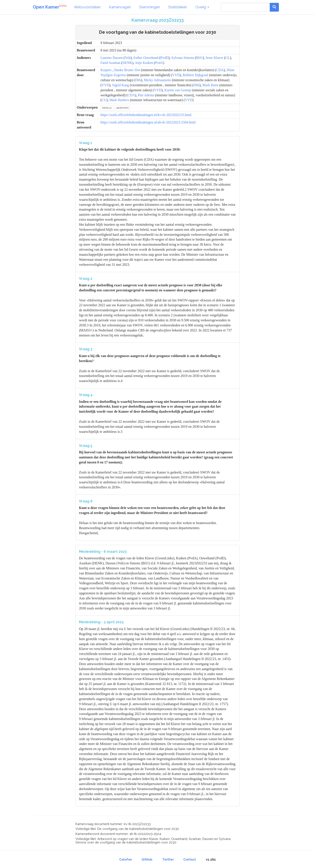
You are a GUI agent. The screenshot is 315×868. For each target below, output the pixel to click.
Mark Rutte (210, 85)
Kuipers (106, 70)
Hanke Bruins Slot (127, 70)
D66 (138, 80)
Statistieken (178, 7)
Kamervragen (120, 7)
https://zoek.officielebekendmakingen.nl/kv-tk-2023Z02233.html (146, 115)
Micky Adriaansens (157, 80)
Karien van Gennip (178, 90)
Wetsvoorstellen (87, 7)
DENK (127, 63)
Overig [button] (202, 7)
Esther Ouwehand (146, 58)
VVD (176, 75)
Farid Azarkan (110, 63)
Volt (128, 58)
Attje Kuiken (144, 63)
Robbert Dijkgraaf (195, 75)
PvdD (164, 58)
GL (228, 58)
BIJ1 (199, 58)
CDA (220, 70)
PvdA (159, 63)
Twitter (168, 859)
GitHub (147, 859)
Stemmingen (150, 7)
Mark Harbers (119, 100)
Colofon (126, 859)
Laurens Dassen (112, 58)
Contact (190, 859)
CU (104, 100)
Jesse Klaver (214, 58)
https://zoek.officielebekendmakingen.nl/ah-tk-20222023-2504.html (148, 122)
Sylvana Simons (183, 58)
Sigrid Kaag (121, 85)
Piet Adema (146, 95)
